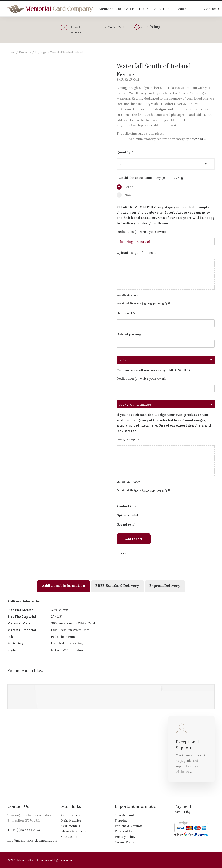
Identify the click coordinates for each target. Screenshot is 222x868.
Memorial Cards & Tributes (123, 9)
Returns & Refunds (129, 826)
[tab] (64, 586)
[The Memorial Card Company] (50, 9)
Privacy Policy (125, 837)
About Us (162, 9)
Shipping (121, 820)
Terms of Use (125, 831)
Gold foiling (150, 27)
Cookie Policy (125, 842)
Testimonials (187, 9)
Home (11, 52)
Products (25, 52)
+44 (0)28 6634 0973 (25, 830)
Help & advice (71, 820)
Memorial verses (73, 831)
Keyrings (41, 52)
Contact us (69, 837)
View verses (114, 27)
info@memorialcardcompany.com (32, 840)
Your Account (124, 815)
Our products (71, 815)
